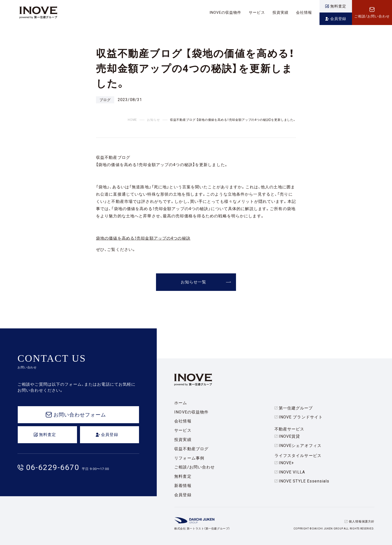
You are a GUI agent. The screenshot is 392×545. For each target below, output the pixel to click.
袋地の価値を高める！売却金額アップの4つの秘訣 (143, 238)
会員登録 (183, 495)
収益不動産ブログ (191, 449)
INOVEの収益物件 (191, 412)
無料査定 (183, 476)
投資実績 (183, 440)
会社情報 (183, 421)
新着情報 (183, 486)
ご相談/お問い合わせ (194, 467)
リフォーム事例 (189, 458)
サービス (183, 430)
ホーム (181, 403)
